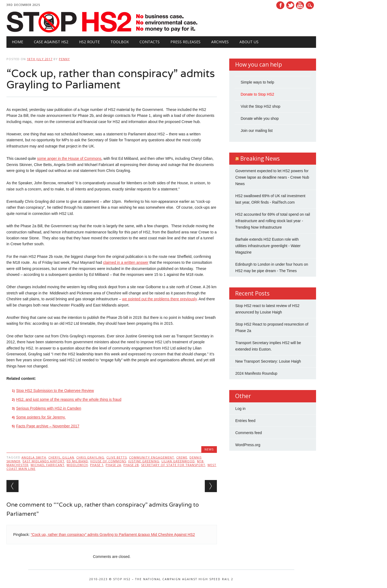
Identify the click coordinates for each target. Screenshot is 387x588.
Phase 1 (97, 465)
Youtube (300, 5)
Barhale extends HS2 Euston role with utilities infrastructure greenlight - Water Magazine (268, 246)
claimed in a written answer (126, 262)
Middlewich (77, 465)
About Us (249, 42)
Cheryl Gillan (61, 457)
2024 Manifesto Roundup (256, 373)
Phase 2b (131, 465)
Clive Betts (117, 457)
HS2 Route (89, 42)
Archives (220, 42)
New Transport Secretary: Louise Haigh (268, 361)
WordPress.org (248, 445)
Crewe (182, 457)
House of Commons (108, 461)
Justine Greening (144, 461)
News (209, 449)
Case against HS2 (51, 42)
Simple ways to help (257, 82)
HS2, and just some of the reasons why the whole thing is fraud (69, 399)
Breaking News (260, 158)
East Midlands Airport (44, 461)
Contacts (150, 42)
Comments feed (248, 433)
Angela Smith (34, 457)
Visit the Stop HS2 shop (260, 106)
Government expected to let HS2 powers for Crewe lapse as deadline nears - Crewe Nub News (272, 177)
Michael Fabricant (48, 465)
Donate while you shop (260, 118)
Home (17, 42)
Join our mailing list (257, 131)
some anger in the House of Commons (69, 158)
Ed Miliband (77, 461)
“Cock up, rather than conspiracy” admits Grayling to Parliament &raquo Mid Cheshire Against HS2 (113, 535)
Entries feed (245, 421)
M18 (200, 461)
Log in (240, 409)
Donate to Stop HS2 (257, 94)
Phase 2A (113, 465)
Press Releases (185, 42)
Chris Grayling (90, 457)
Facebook (280, 5)
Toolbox (120, 42)
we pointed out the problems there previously (159, 299)
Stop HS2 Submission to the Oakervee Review (55, 391)
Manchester (17, 465)
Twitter (290, 5)
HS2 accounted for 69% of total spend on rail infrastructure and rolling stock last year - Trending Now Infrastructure (273, 221)
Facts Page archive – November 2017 (48, 426)
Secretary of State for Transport (173, 465)
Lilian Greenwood (178, 461)
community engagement (152, 457)
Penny (64, 59)
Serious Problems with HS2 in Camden (49, 408)
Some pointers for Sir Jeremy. (41, 417)
